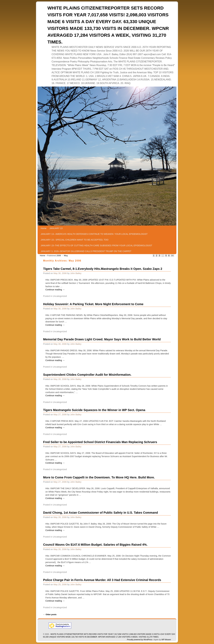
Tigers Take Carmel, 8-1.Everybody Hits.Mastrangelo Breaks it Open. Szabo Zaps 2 (103, 269)
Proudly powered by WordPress (140, 640)
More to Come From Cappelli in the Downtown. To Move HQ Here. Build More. (99, 477)
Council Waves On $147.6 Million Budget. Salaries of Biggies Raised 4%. (95, 545)
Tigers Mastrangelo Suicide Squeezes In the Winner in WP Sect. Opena (94, 410)
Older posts (50, 614)
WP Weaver (166, 640)
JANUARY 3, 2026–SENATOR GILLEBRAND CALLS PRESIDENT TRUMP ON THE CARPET (86, 251)
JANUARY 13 (56, 228)
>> (172, 256)
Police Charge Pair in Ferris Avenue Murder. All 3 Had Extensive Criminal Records (102, 580)
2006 (59, 256)
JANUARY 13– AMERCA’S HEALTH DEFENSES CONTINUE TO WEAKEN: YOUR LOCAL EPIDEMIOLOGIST (94, 234)
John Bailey (76, 273)
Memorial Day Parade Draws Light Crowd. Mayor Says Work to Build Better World (102, 339)
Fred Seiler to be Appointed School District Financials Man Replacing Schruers (100, 442)
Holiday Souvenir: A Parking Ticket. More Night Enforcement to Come (93, 304)
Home (43, 228)
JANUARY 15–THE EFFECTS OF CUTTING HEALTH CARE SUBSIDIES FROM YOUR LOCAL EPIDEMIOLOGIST (96, 245)
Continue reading (55, 290)
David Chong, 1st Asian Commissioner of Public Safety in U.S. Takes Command (101, 513)
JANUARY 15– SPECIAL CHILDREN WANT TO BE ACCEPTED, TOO (74, 240)
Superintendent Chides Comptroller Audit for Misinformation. (87, 375)
